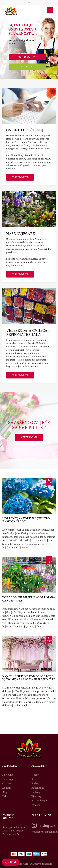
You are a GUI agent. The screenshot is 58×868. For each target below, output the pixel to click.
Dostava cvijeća (11, 834)
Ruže (34, 779)
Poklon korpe (39, 801)
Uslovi (6, 796)
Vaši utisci (27, 67)
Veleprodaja (29, 437)
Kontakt (7, 788)
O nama (7, 783)
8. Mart (35, 775)
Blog (5, 792)
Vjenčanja (8, 779)
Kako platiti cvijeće (13, 831)
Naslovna (8, 775)
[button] (4, 48)
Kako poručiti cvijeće (14, 827)
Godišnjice (37, 792)
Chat (11, 862)
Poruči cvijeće (27, 57)
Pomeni (36, 805)
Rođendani (38, 788)
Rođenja (36, 783)
